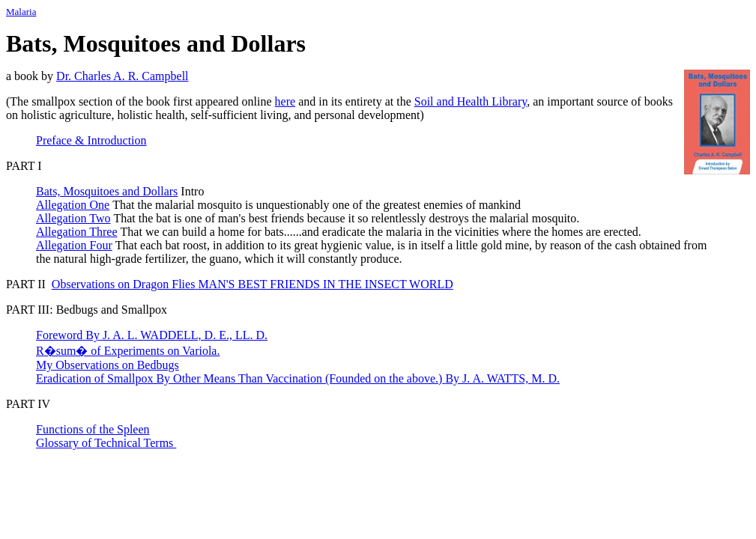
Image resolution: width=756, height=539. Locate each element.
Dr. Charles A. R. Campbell (122, 76)
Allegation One (73, 205)
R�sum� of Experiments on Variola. (128, 351)
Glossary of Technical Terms (106, 443)
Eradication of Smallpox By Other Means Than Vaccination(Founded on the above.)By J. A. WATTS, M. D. (298, 378)
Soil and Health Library (471, 101)
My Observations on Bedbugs (108, 365)
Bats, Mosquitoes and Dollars (107, 191)
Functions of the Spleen (93, 429)
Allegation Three (77, 232)
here (285, 101)
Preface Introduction (91, 140)
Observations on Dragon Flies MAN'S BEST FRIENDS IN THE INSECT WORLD (252, 284)
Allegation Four (74, 245)
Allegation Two (73, 218)
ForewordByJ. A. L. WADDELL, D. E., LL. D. (152, 335)
